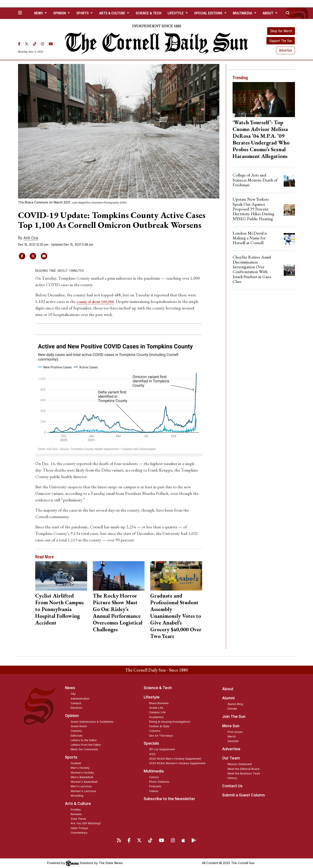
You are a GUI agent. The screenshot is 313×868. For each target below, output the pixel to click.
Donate (232, 709)
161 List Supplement (162, 749)
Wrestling (77, 796)
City (73, 694)
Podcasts (155, 786)
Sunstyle (233, 741)
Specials (151, 743)
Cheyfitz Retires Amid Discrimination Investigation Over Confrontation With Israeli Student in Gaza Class (252, 269)
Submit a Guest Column (243, 795)
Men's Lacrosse (81, 786)
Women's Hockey (82, 772)
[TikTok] (35, 44)
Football (76, 763)
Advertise (286, 50)
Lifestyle (152, 697)
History (232, 778)
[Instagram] (42, 44)
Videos (154, 791)
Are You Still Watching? (86, 823)
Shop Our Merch (281, 31)
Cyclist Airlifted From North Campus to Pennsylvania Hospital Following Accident (59, 609)
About (228, 689)
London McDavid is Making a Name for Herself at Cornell (250, 238)
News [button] (39, 13)
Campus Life (157, 712)
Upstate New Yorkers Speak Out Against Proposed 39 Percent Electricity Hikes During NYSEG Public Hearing (253, 209)
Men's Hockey (80, 768)
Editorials (77, 735)
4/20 (152, 754)
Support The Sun (281, 41)
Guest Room (79, 726)
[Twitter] (27, 44)
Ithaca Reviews (159, 703)
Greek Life (156, 708)
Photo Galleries (159, 782)
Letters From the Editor (86, 745)
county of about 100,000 (99, 301)
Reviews (76, 814)
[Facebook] (19, 44)
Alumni (228, 698)
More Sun (231, 726)
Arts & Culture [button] (113, 13)
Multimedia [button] (243, 13)
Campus (76, 703)
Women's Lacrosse (83, 791)
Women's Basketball (84, 782)
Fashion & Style (159, 726)
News (70, 688)
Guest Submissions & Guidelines (92, 722)
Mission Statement (240, 764)
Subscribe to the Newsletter (169, 799)
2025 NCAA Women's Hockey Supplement (177, 763)
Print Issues (235, 732)
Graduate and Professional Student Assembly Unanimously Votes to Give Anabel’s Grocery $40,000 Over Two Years (176, 616)
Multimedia (154, 771)
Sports (71, 757)
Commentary (79, 833)
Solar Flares (78, 819)
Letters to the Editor (84, 740)
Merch (232, 736)
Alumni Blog (235, 704)
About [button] (268, 13)
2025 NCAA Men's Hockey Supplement (175, 759)
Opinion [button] (60, 13)
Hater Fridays (79, 828)
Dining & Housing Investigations (170, 722)
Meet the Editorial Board (243, 769)
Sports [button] (83, 13)
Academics (156, 717)
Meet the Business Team (244, 773)
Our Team (231, 758)
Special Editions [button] (209, 13)
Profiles (76, 809)
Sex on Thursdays (161, 735)
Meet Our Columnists (84, 749)
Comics (154, 777)
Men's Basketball (82, 777)
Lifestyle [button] (176, 13)
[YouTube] (51, 44)
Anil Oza (31, 238)
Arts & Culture (78, 803)
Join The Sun (234, 717)
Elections (77, 708)
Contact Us (232, 786)
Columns (76, 731)
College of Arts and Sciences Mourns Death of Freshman (255, 180)
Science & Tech (148, 13)
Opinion (72, 716)
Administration (80, 698)
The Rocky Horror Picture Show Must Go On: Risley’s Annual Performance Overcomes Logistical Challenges (118, 612)
